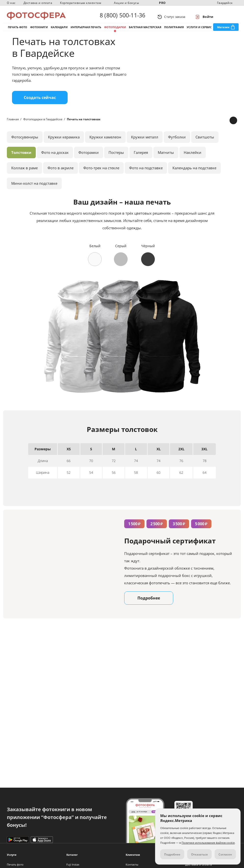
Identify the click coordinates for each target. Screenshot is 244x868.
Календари (59, 31)
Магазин (223, 31)
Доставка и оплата (38, 3)
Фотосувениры (25, 144)
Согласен (225, 854)
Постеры (116, 160)
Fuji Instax (73, 864)
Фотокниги (39, 31)
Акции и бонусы (126, 3)
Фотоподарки (115, 31)
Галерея (141, 160)
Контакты (132, 864)
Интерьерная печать (86, 31)
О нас (11, 3)
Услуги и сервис (199, 31)
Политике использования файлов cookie (208, 843)
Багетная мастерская (145, 31)
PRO (162, 3)
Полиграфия (174, 31)
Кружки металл (145, 144)
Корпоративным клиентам (81, 3)
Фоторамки (89, 160)
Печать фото (18, 31)
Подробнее (149, 605)
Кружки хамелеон (105, 144)
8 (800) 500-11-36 (122, 17)
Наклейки (193, 160)
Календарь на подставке (194, 175)
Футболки (177, 144)
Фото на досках (55, 160)
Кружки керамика (64, 144)
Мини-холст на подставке (34, 191)
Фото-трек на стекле (101, 175)
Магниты (166, 160)
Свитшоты (205, 144)
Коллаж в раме (24, 175)
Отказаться (199, 854)
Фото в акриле (61, 175)
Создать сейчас (40, 105)
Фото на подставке (146, 175)
